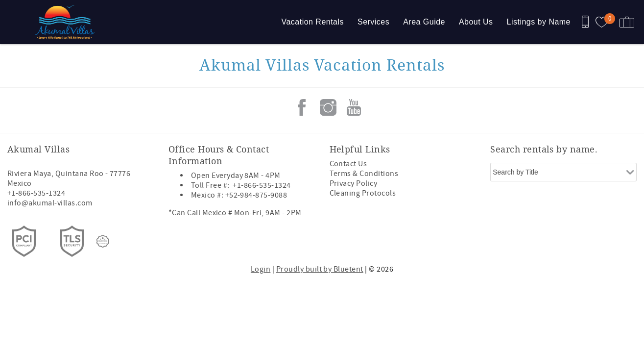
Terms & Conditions (364, 174)
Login (261, 269)
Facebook (302, 107)
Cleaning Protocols (363, 193)
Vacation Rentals (313, 22)
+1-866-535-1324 (36, 193)
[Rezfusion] (103, 241)
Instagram (328, 107)
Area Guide (424, 22)
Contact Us (348, 164)
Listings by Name (539, 22)
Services (373, 22)
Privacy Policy (354, 183)
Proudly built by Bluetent (320, 269)
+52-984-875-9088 (256, 195)
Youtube (354, 107)
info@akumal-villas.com (50, 203)
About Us (476, 22)
